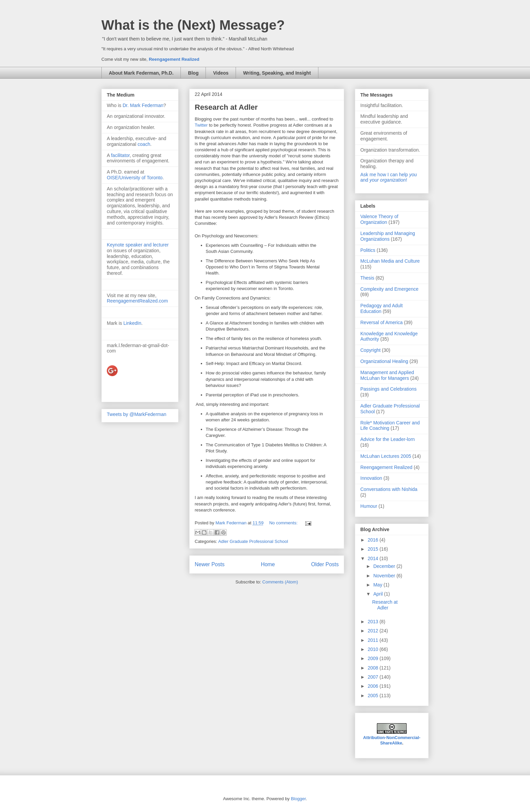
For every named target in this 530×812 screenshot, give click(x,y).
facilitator (120, 155)
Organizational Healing (384, 361)
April (379, 594)
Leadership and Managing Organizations (388, 236)
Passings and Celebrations (389, 389)
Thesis (367, 278)
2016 (374, 540)
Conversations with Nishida (389, 489)
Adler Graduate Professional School (253, 541)
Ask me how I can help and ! (389, 177)
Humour (369, 506)
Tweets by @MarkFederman (137, 414)
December (385, 566)
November (385, 576)
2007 (374, 677)
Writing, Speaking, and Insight (277, 73)
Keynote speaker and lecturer (138, 245)
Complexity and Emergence (389, 289)
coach (144, 144)
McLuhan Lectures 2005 (386, 456)
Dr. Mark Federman (143, 105)
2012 (374, 631)
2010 (374, 649)
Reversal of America (381, 322)
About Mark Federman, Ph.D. (141, 73)
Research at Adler (226, 107)
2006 (374, 686)
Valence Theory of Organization (379, 219)
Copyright (370, 350)
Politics (368, 250)
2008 (374, 668)
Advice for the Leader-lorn (388, 439)
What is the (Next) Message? (193, 25)
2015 (374, 549)
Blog (193, 73)
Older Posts (325, 564)
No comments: (284, 523)
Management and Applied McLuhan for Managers (387, 375)
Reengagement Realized (174, 59)
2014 (374, 558)
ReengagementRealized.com (137, 301)
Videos (221, 73)
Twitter (202, 125)
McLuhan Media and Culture (390, 261)
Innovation (371, 478)
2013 (374, 622)
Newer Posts (210, 564)
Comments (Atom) (280, 582)
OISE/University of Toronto (135, 178)
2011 (374, 640)
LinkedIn (132, 323)
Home (268, 564)
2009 (374, 658)
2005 (374, 696)
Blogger (298, 799)
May (378, 585)
